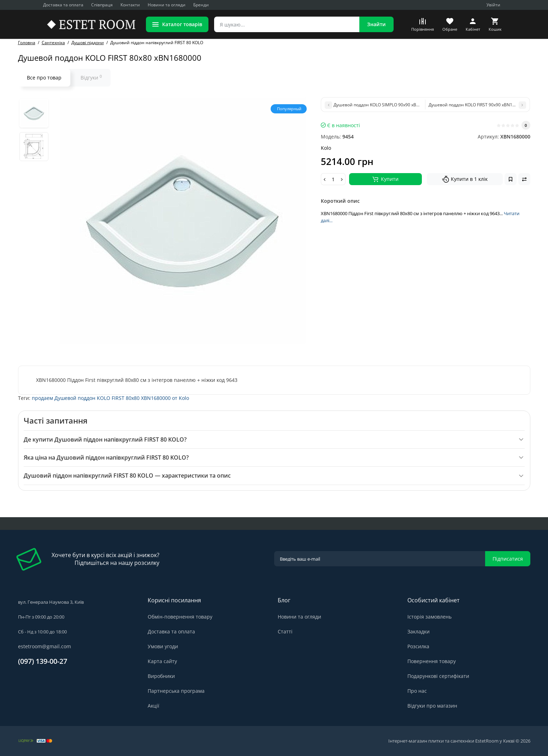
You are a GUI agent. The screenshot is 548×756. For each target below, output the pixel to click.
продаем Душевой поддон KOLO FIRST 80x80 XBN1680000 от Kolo (110, 398)
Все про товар (44, 78)
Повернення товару (432, 661)
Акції (154, 706)
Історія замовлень (429, 617)
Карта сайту (162, 661)
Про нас (417, 691)
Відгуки (91, 77)
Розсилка (418, 646)
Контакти (130, 5)
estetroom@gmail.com (45, 646)
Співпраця (102, 5)
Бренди (201, 5)
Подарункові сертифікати (438, 676)
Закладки (419, 631)
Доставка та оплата (63, 5)
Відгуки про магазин (432, 706)
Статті (285, 631)
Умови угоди (163, 646)
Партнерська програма (176, 691)
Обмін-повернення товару (180, 617)
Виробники (161, 676)
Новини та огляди (167, 5)
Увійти (493, 5)
